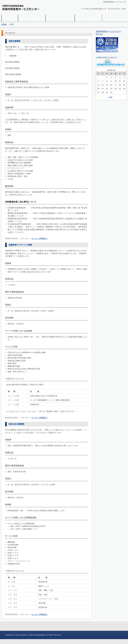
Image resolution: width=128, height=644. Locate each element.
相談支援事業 (14, 41)
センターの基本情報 (88, 18)
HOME (10, 18)
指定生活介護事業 (16, 424)
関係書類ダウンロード (60, 18)
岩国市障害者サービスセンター (19, 13)
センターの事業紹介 (32, 18)
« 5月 (110, 97)
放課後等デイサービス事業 (20, 245)
